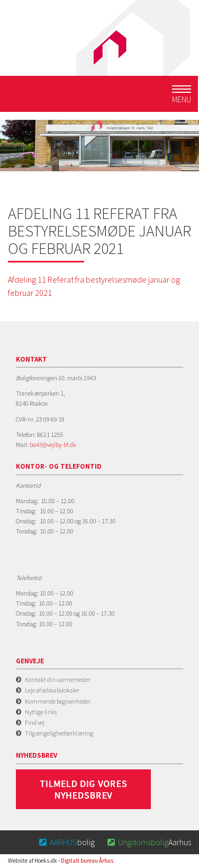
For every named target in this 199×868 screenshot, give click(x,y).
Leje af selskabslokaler (52, 690)
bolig (66, 842)
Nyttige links (41, 712)
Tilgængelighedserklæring (59, 733)
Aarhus (148, 842)
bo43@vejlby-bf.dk (53, 445)
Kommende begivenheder (58, 701)
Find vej (35, 722)
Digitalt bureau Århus (87, 861)
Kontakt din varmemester (58, 680)
